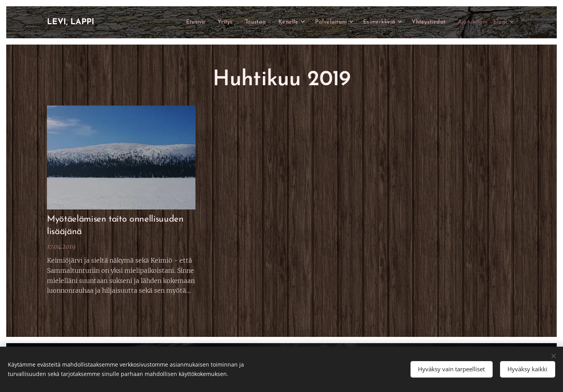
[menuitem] (176, 22)
